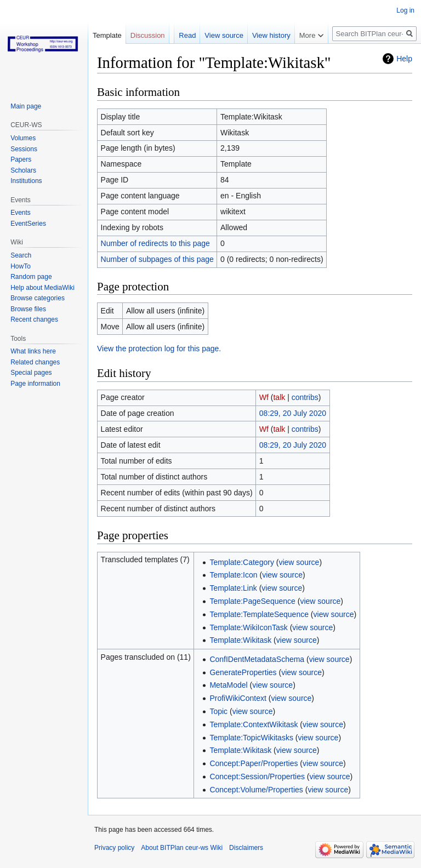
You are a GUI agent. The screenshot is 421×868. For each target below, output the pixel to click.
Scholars (23, 170)
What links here (33, 351)
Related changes (35, 362)
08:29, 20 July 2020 (293, 413)
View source (224, 35)
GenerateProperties (243, 672)
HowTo (21, 266)
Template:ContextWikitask (254, 724)
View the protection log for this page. (159, 349)
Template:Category (242, 562)
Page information (35, 384)
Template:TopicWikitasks (251, 738)
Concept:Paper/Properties (254, 763)
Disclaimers (246, 848)
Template (107, 35)
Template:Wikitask (240, 640)
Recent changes (34, 319)
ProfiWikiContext (238, 698)
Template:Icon (233, 575)
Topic (218, 711)
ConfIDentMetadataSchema (257, 659)
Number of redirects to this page (155, 243)
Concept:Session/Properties (257, 776)
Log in (405, 10)
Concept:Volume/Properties (256, 790)
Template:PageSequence (252, 601)
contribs (305, 397)
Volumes (23, 138)
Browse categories (38, 298)
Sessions (24, 149)
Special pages (31, 373)
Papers (21, 159)
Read (187, 35)
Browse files (28, 309)
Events (21, 213)
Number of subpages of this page (157, 259)
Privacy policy (114, 848)
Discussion (148, 35)
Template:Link (233, 588)
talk (279, 397)
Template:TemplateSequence (259, 614)
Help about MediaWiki (42, 288)
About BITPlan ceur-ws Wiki (182, 848)
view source (299, 562)
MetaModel (228, 685)
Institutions (26, 181)
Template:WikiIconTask (248, 627)
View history (271, 35)
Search (21, 255)
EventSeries (28, 224)
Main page (26, 106)
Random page (31, 277)
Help (404, 59)
